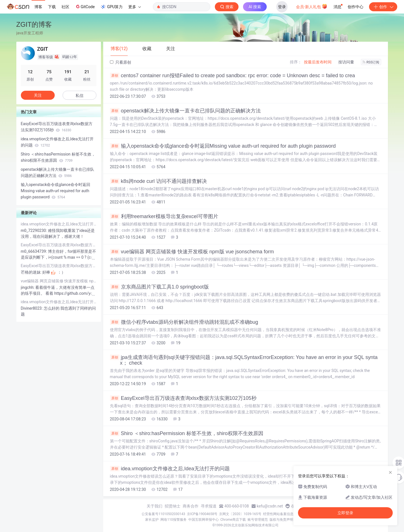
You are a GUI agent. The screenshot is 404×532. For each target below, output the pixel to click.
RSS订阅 (371, 62)
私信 (80, 96)
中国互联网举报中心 (204, 520)
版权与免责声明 (281, 520)
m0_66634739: (34, 251)
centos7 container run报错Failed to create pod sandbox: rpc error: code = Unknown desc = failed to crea (232, 76)
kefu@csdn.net (270, 506)
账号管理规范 (258, 520)
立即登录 (345, 513)
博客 (38, 7)
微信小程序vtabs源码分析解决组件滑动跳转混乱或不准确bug (184, 322)
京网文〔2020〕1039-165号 (240, 514)
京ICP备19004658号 (202, 514)
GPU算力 (112, 7)
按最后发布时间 (318, 62)
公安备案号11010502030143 (163, 514)
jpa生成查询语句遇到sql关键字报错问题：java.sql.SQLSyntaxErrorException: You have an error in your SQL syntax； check (244, 360)
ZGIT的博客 (34, 24)
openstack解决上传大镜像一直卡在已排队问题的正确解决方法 (185, 111)
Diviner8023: (32, 308)
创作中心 (356, 7)
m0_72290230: (34, 230)
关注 (38, 95)
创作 (383, 7)
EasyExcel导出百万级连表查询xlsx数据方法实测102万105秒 (183, 398)
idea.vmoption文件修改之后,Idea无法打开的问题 (170, 469)
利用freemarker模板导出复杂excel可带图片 (164, 216)
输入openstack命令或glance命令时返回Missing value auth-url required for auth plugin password (223, 146)
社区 (65, 7)
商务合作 (191, 506)
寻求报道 (209, 506)
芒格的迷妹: (32, 272)
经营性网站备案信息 (278, 514)
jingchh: (28, 287)
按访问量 (346, 62)
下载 (52, 7)
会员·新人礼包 (312, 6)
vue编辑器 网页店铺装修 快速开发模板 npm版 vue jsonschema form (192, 252)
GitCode (85, 6)
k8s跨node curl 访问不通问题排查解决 (158, 181)
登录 (282, 7)
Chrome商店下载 (233, 520)
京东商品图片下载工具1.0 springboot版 (159, 287)
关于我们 (154, 506)
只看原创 (121, 62)
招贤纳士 (173, 506)
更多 (134, 7)
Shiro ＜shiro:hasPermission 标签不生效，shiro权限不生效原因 (187, 433)
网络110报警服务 (173, 520)
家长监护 (152, 520)
